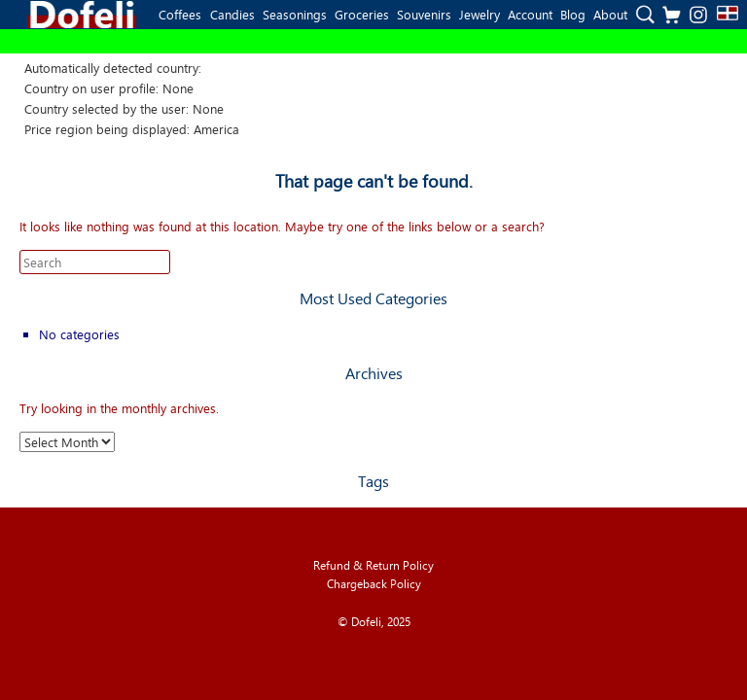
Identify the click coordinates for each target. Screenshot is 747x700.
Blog (573, 14)
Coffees (180, 14)
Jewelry (480, 14)
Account (530, 14)
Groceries (362, 14)
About (610, 14)
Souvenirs (424, 14)
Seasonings (295, 14)
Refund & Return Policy (373, 565)
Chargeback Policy (374, 584)
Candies (232, 14)
